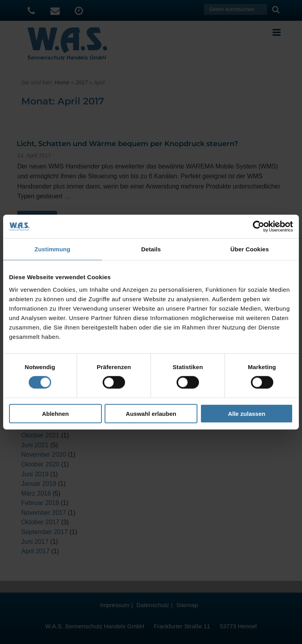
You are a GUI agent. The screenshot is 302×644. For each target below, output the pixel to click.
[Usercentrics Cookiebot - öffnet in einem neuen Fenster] (259, 227)
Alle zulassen (247, 413)
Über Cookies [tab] (250, 249)
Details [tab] (151, 249)
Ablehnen (55, 413)
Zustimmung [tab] (52, 249)
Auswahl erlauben (151, 413)
